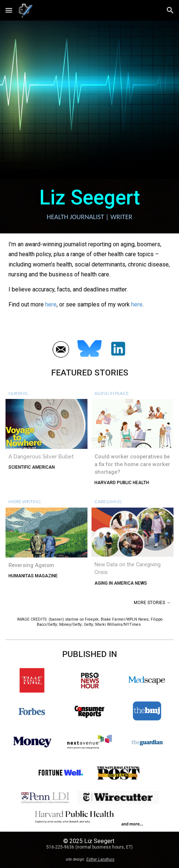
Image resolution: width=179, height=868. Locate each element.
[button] (9, 10)
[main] (89, 206)
